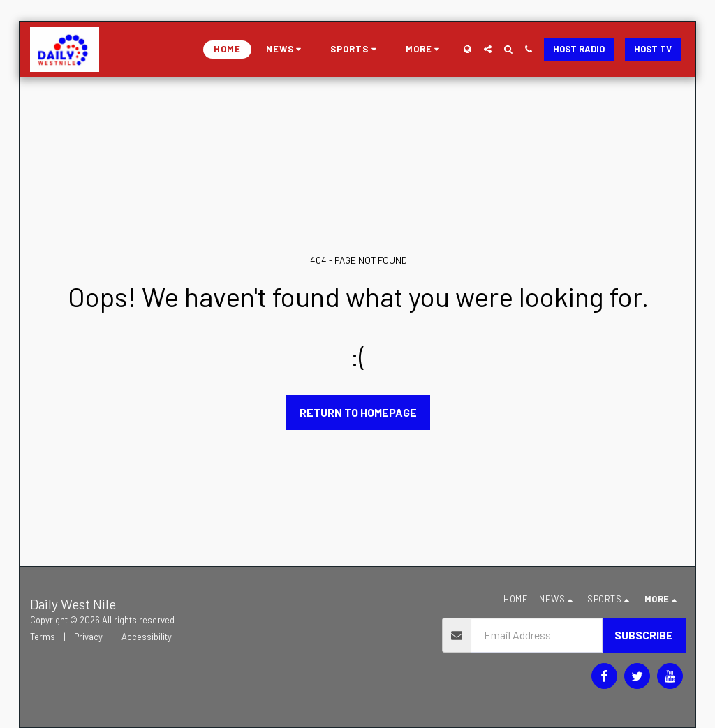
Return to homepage (358, 412)
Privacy (88, 637)
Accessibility (147, 637)
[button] (286, 50)
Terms (43, 637)
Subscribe (644, 635)
